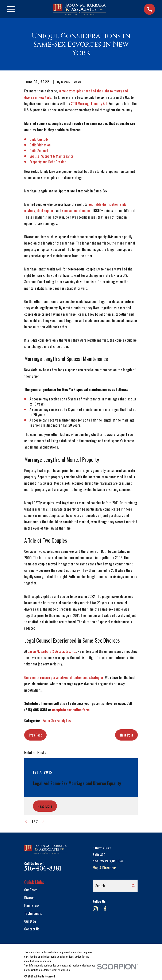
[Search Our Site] (133, 886)
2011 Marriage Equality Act (89, 103)
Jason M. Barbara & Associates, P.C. (52, 651)
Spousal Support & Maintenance (52, 156)
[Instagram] (95, 909)
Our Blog (30, 921)
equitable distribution (103, 204)
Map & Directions (105, 868)
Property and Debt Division (48, 162)
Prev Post (35, 735)
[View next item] (43, 821)
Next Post (127, 735)
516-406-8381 (43, 869)
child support (46, 210)
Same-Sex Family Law (57, 720)
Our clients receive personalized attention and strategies (64, 677)
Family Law (32, 905)
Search (100, 886)
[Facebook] (105, 909)
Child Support (39, 151)
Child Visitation (40, 145)
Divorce (29, 898)
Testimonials (33, 913)
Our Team (31, 890)
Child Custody (39, 139)
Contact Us (32, 929)
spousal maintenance (77, 210)
